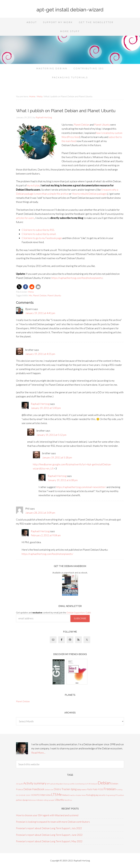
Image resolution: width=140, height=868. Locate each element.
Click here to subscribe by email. (39, 234)
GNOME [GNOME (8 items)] (22, 795)
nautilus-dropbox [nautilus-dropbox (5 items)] (76, 795)
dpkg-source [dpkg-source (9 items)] (82, 789)
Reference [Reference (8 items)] (32, 800)
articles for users (25, 218)
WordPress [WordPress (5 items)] (68, 800)
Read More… (38, 753)
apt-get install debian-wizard (70, 10)
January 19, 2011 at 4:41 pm (40, 313)
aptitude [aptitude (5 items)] (53, 784)
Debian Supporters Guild (79, 612)
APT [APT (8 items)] (48, 784)
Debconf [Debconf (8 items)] (94, 784)
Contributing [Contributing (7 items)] (80, 784)
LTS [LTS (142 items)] (54, 794)
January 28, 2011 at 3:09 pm (40, 513)
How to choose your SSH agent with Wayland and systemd (47, 815)
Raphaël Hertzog (40, 404)
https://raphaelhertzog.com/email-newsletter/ (81, 487)
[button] (19, 287)
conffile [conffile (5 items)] (72, 784)
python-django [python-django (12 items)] (22, 800)
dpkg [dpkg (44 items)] (74, 789)
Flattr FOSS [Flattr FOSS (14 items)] (98, 789)
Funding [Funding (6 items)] (119, 790)
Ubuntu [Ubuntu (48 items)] (59, 800)
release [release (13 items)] (40, 800)
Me (30, 295)
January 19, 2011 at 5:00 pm (46, 408)
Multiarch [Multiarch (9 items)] (66, 795)
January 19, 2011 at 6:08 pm (63, 480)
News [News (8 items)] (84, 795)
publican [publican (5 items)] (121, 795)
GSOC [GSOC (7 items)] (28, 795)
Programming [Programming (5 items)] (110, 795)
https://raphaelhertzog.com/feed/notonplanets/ (77, 278)
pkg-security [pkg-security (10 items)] (101, 795)
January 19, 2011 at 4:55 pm (40, 354)
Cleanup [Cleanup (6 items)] (66, 784)
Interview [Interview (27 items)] (46, 795)
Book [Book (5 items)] (61, 784)
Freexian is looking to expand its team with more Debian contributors (53, 822)
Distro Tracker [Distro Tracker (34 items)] (62, 789)
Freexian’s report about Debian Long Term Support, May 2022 (49, 841)
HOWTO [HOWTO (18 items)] (35, 795)
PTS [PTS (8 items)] (117, 795)
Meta (31, 292)
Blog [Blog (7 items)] (58, 784)
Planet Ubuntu (102, 125)
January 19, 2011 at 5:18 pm (57, 457)
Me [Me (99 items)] (59, 795)
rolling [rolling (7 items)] (46, 800)
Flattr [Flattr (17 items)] (90, 789)
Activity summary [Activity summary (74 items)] (35, 783)
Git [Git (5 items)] (17, 795)
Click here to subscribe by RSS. (38, 230)
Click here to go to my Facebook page (42, 238)
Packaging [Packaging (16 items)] (91, 795)
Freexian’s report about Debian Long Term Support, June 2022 (49, 835)
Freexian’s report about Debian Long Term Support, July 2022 (49, 828)
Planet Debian (81, 125)
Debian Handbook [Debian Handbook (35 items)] (34, 789)
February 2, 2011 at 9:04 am (46, 535)
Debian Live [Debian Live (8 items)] (49, 790)
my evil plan (33, 185)
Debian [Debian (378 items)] (104, 783)
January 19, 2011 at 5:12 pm (51, 435)
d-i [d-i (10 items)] (90, 784)
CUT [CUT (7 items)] (87, 784)
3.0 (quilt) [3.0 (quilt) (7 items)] (19, 784)
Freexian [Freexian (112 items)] (110, 789)
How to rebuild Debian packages (89, 194)
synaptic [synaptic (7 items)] (51, 800)
